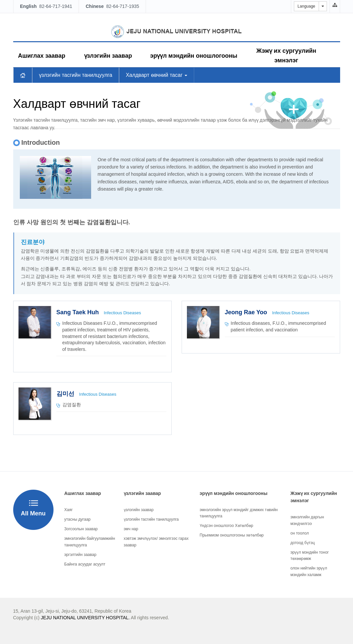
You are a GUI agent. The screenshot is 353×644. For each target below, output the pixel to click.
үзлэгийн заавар (108, 56)
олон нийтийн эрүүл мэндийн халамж (309, 571)
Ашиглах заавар (42, 56)
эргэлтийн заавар (80, 555)
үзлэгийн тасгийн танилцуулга (76, 75)
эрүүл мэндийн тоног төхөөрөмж (310, 555)
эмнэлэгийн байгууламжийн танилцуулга (90, 542)
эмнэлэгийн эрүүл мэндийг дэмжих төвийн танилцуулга (239, 513)
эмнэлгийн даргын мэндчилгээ (307, 520)
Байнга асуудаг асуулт (85, 564)
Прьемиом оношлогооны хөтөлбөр (232, 535)
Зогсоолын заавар (81, 529)
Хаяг (69, 510)
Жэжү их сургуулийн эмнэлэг (286, 56)
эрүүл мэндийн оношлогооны (194, 56)
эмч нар (131, 529)
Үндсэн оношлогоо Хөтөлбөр (227, 526)
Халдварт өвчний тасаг (157, 75)
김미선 (66, 394)
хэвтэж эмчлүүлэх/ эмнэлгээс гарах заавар (156, 542)
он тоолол (300, 533)
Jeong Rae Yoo (247, 312)
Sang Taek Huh (79, 312)
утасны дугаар (78, 519)
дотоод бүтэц (303, 543)
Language (306, 6)
